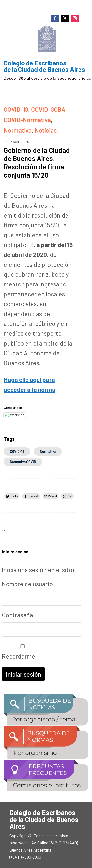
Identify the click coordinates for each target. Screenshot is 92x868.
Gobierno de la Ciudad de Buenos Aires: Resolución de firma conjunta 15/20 (37, 163)
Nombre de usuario (27, 584)
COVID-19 (16, 109)
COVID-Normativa (27, 120)
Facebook (34, 496)
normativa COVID (23, 462)
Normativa (18, 130)
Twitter (14, 496)
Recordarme (21, 652)
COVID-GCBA (48, 109)
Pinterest (53, 496)
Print (70, 496)
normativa (48, 451)
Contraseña (18, 615)
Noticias (46, 130)
